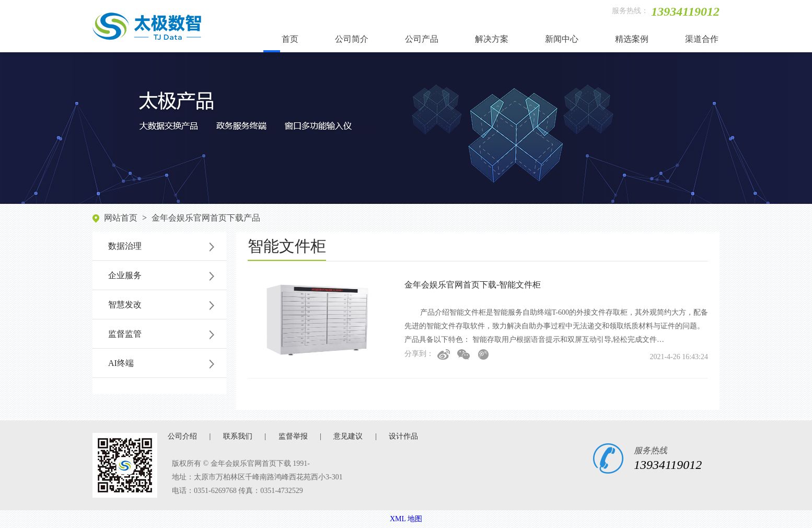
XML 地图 (406, 519)
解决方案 (492, 39)
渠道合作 (702, 39)
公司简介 (352, 39)
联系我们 (238, 436)
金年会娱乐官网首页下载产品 (206, 218)
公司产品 (422, 39)
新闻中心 (562, 39)
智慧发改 (125, 305)
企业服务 (125, 275)
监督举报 (293, 436)
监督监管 (125, 334)
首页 (290, 39)
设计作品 (403, 436)
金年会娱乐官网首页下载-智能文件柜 (473, 285)
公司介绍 (182, 436)
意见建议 (348, 436)
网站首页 (121, 218)
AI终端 (121, 363)
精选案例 (632, 39)
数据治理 (125, 246)
